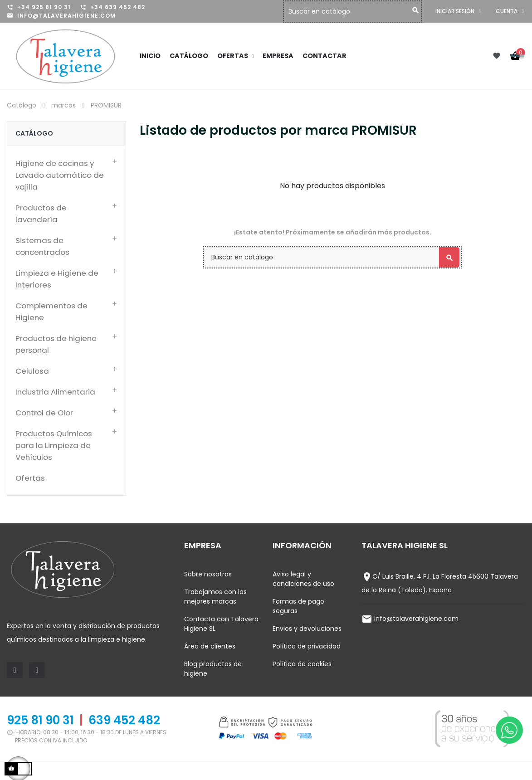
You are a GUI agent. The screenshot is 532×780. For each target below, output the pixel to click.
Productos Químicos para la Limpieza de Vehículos (54, 445)
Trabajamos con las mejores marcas (215, 597)
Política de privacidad (307, 646)
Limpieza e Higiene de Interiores (57, 279)
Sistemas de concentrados (42, 246)
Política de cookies (302, 664)
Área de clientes (210, 646)
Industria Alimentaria (55, 392)
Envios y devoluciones (307, 629)
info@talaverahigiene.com (66, 16)
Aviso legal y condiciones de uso (303, 579)
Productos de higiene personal (56, 344)
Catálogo (34, 133)
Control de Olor (44, 413)
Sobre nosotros (208, 574)
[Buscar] (355, 12)
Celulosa (32, 371)
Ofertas (30, 478)
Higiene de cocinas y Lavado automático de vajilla (60, 175)
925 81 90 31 (40, 720)
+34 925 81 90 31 (44, 7)
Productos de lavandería (41, 214)
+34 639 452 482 (118, 7)
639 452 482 (124, 720)
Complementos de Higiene (51, 312)
